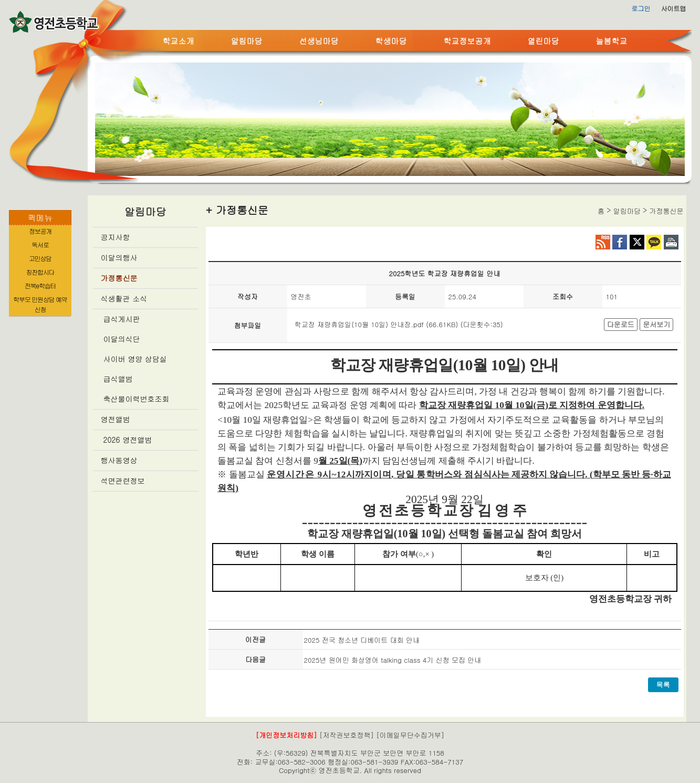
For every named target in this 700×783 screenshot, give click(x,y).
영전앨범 (116, 419)
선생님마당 (319, 41)
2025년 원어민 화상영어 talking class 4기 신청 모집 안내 (393, 660)
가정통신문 (119, 278)
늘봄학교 (612, 41)
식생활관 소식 (124, 298)
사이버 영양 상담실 (135, 359)
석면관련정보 (123, 481)
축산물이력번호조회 (137, 399)
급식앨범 (118, 379)
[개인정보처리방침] (286, 735)
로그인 (641, 8)
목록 (663, 685)
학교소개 (179, 41)
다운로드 (621, 324)
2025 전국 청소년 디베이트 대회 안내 (362, 640)
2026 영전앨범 (128, 440)
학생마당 (391, 41)
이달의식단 (122, 339)
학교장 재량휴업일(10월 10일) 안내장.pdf (359, 324)
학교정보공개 (467, 41)
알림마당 (247, 41)
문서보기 (656, 324)
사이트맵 (674, 8)
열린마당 (544, 41)
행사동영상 (119, 460)
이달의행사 (119, 257)
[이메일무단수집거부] (410, 735)
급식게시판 (122, 319)
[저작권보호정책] (347, 735)
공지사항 (116, 237)
